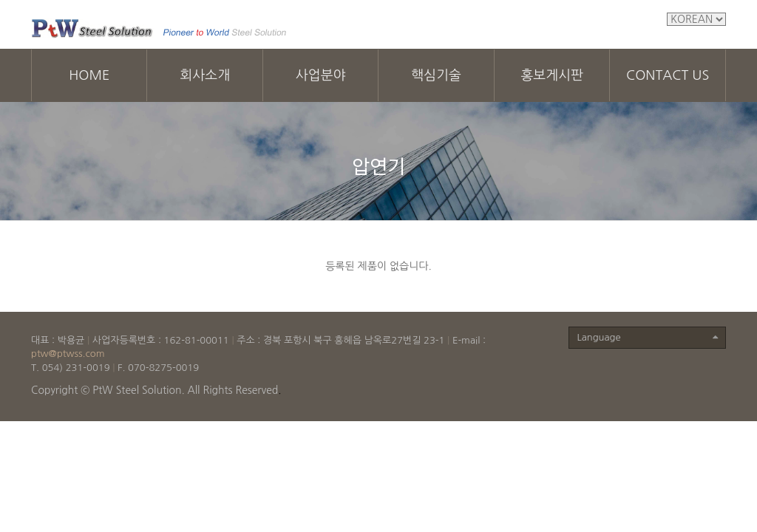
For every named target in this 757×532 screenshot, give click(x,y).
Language (647, 338)
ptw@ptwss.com (68, 354)
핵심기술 (436, 75)
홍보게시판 (552, 75)
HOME (89, 75)
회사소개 (205, 75)
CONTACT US (668, 75)
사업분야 (321, 75)
